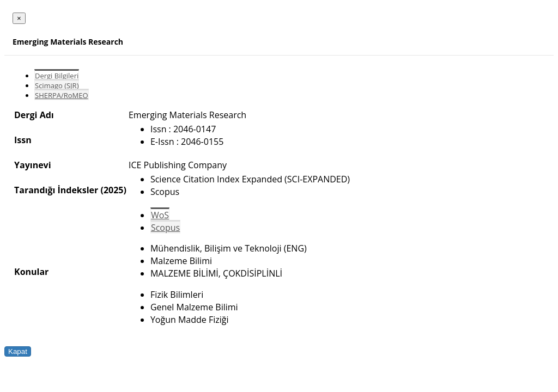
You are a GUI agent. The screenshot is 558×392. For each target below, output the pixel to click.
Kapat (18, 351)
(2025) (113, 190)
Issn (23, 140)
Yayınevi (33, 165)
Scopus (165, 228)
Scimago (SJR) (57, 85)
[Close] (19, 18)
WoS (160, 215)
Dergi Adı (34, 115)
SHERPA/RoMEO (62, 95)
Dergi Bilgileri (57, 76)
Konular (31, 272)
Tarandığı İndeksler (56, 190)
